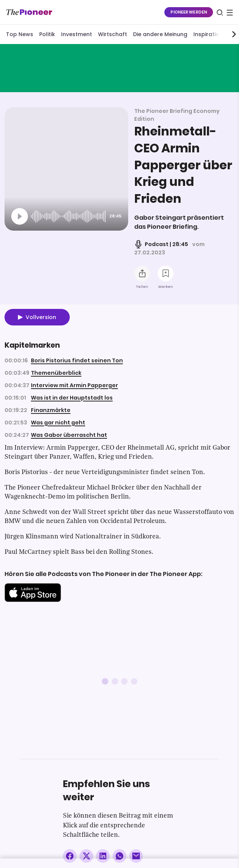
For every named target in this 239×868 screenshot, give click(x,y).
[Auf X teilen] (86, 856)
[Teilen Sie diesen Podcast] (142, 274)
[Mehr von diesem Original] (119, 68)
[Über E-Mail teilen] (136, 856)
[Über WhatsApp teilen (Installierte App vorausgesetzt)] (119, 856)
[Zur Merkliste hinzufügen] (165, 274)
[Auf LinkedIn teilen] (103, 856)
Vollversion (41, 317)
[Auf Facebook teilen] (70, 856)
